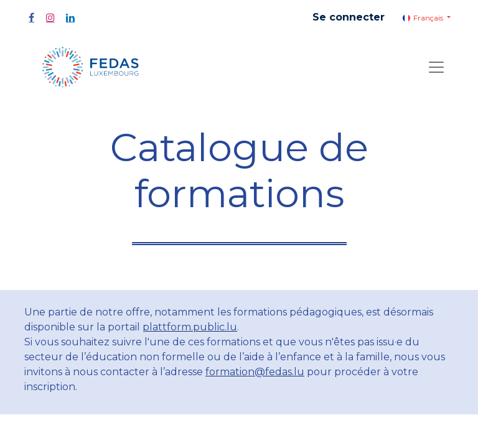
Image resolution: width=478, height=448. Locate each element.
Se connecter (349, 17)
